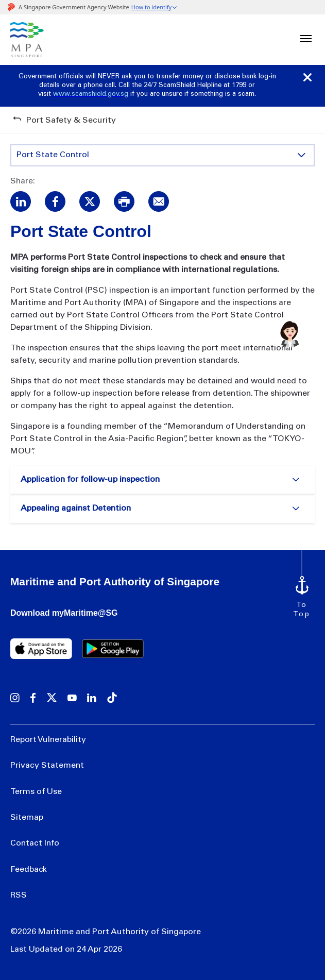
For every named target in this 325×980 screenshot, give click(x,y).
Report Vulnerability (48, 740)
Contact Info (35, 843)
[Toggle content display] (301, 155)
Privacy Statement (47, 766)
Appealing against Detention (76, 509)
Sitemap (27, 818)
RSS (19, 895)
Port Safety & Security (71, 121)
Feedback (29, 870)
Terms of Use (36, 792)
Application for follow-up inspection (90, 480)
